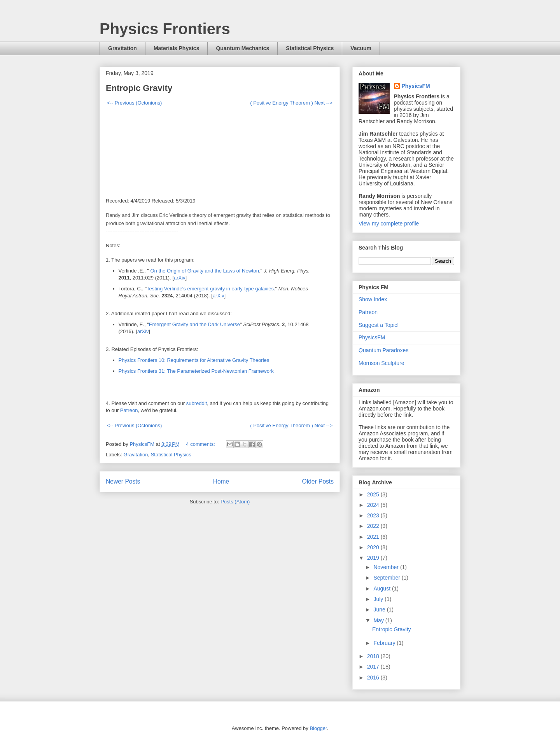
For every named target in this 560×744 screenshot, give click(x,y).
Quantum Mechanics (242, 48)
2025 (374, 494)
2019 (374, 558)
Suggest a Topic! (379, 325)
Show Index (373, 299)
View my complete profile (389, 224)
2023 (374, 515)
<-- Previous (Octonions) (134, 103)
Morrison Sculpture (381, 363)
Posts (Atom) (235, 502)
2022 (374, 526)
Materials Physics (177, 48)
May (379, 620)
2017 (374, 667)
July (379, 599)
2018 (374, 656)
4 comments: (201, 444)
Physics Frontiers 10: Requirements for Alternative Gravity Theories (194, 360)
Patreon (129, 410)
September (387, 578)
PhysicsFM (416, 86)
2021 (374, 537)
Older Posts (318, 481)
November (387, 567)
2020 (374, 547)
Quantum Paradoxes (383, 350)
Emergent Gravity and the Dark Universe (194, 324)
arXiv (180, 278)
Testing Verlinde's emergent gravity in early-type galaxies (210, 289)
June (380, 610)
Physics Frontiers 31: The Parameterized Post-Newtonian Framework (196, 371)
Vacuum (361, 48)
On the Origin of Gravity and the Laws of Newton (204, 271)
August (382, 589)
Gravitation (122, 48)
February (385, 643)
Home (221, 481)
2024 (374, 505)
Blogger (318, 728)
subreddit (197, 403)
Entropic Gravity (139, 88)
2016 (374, 678)
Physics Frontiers (165, 29)
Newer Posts (123, 481)
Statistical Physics (310, 48)
